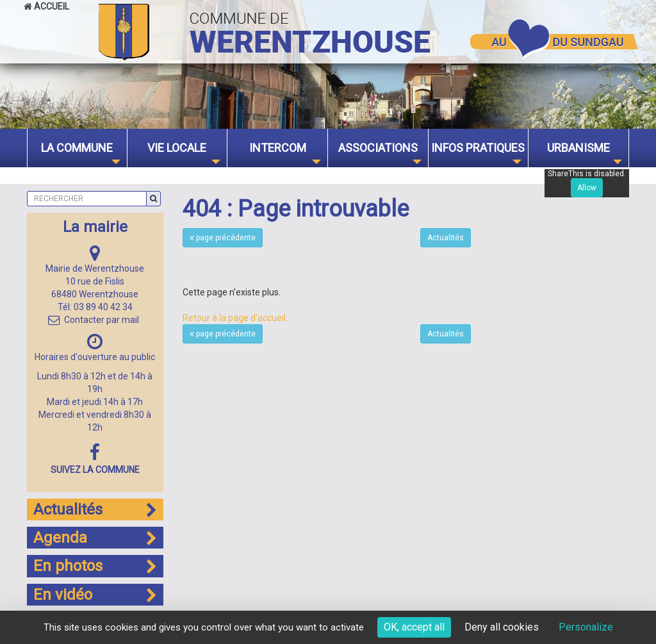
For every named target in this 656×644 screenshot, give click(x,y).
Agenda (95, 538)
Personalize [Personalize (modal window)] (586, 627)
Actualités (446, 238)
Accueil (46, 6)
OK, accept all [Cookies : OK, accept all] (414, 627)
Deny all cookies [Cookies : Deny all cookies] (502, 627)
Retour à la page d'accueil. (235, 318)
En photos (95, 566)
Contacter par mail (94, 320)
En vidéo (95, 595)
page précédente (223, 238)
